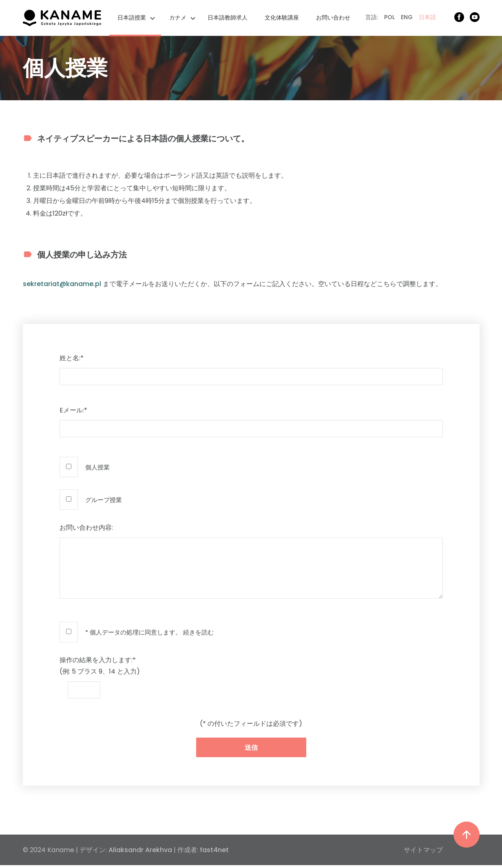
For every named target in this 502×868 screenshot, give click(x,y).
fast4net (214, 850)
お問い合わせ (333, 18)
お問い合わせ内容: (86, 528)
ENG (407, 17)
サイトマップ (423, 850)
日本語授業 (132, 18)
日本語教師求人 (228, 18)
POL (389, 17)
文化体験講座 (282, 18)
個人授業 (97, 467)
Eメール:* (73, 410)
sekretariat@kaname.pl (62, 284)
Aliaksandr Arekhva (140, 850)
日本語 (427, 17)
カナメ (178, 18)
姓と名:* (72, 358)
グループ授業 (104, 500)
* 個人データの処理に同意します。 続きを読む (149, 632)
